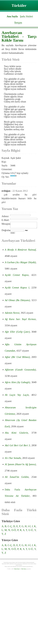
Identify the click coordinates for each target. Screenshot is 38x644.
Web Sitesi (24, 570)
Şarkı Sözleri (26, 16)
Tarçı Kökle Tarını (19, 38)
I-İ (29, 527)
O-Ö (14, 531)
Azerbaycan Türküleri (12, 35)
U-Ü (31, 531)
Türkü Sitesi (17, 570)
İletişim (18, 23)
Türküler (19, 5)
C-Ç (10, 527)
